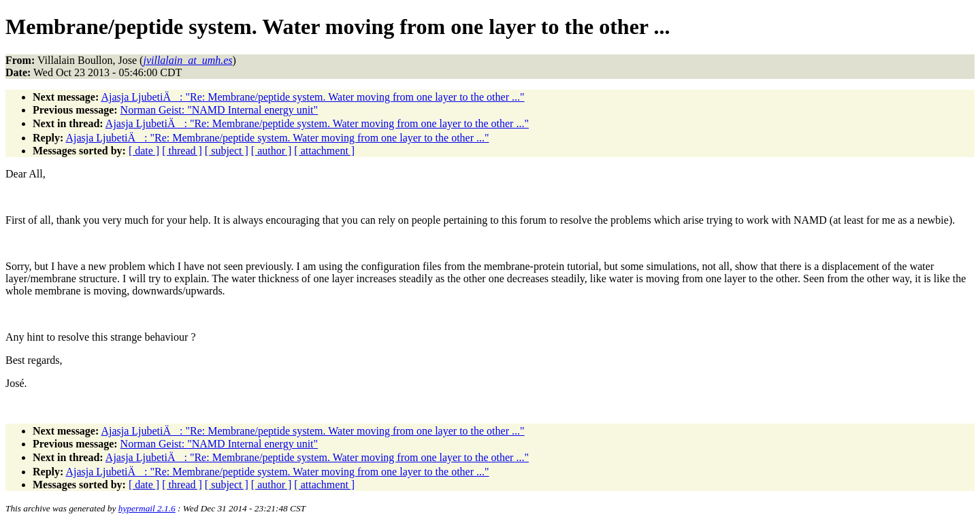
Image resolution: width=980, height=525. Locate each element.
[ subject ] (227, 151)
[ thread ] (182, 151)
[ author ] (272, 151)
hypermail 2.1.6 (147, 508)
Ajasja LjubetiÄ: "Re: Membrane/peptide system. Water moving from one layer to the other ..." (312, 97)
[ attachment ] (324, 151)
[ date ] (144, 151)
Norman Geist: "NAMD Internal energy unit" (219, 110)
